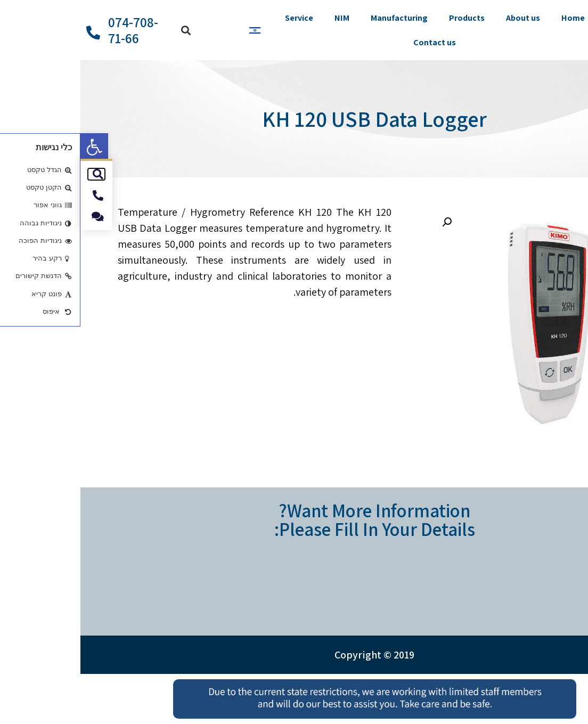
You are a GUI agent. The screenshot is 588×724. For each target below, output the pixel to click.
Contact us (354, 42)
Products (386, 18)
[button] (14, 147)
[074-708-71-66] (13, 32)
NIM (262, 18)
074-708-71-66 (53, 30)
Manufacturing (319, 18)
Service (219, 18)
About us (443, 18)
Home (493, 18)
